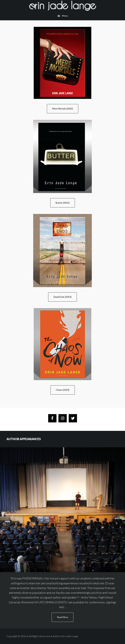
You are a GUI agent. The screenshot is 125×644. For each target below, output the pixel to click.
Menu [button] (65, 16)
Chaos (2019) (63, 390)
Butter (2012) (63, 203)
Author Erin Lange (62, 6)
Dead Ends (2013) (62, 297)
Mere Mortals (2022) (63, 109)
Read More (65, 619)
